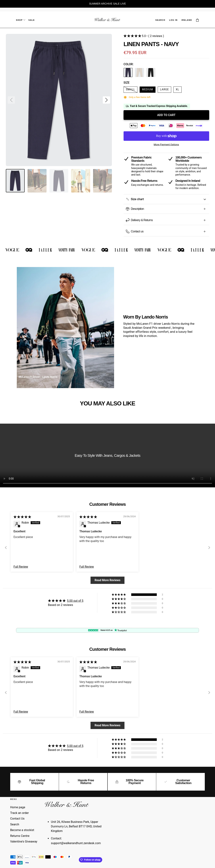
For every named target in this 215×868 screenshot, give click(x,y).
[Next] (209, 548)
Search (15, 824)
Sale (32, 20)
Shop (21, 20)
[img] (22, 517)
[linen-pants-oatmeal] (139, 73)
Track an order (20, 813)
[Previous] (6, 548)
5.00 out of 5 (75, 601)
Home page (18, 807)
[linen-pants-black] (151, 73)
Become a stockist (22, 830)
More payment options (166, 144)
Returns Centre (20, 836)
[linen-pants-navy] (128, 73)
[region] (107, 4)
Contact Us (17, 819)
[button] (160, 20)
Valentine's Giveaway (24, 842)
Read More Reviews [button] (107, 580)
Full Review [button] (21, 567)
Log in (173, 20)
